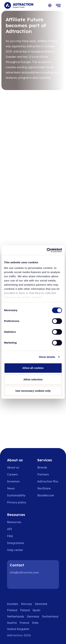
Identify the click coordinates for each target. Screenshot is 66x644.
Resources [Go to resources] (14, 522)
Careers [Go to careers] (12, 474)
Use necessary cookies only (33, 391)
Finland (12, 610)
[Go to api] (18, 529)
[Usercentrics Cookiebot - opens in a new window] (47, 250)
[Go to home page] (19, 5)
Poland (25, 610)
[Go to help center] (18, 550)
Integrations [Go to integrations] (15, 543)
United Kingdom (18, 629)
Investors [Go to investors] (13, 481)
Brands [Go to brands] (42, 467)
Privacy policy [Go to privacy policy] (17, 502)
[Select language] (50, 5)
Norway (26, 604)
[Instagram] (25, 582)
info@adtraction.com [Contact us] (24, 572)
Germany (33, 616)
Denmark (41, 604)
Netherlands (15, 616)
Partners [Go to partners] (43, 474)
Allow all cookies (33, 368)
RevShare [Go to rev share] (44, 488)
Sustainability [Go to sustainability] (16, 495)
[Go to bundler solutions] (48, 495)
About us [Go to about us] (13, 467)
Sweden (13, 604)
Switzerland (50, 616)
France (24, 623)
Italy (35, 623)
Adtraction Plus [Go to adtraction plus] (48, 481)
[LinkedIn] (14, 582)
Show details (47, 357)
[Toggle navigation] (58, 5)
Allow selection (33, 379)
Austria (12, 623)
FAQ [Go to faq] (10, 536)
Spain (36, 610)
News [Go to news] (11, 488)
